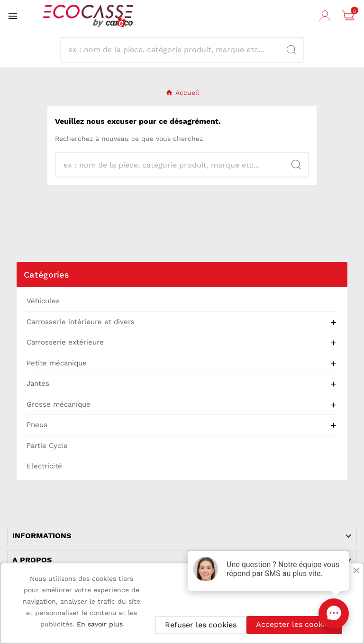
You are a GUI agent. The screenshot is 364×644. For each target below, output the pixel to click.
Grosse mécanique (59, 404)
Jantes (38, 383)
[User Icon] (326, 16)
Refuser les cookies (201, 625)
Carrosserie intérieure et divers (81, 322)
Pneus (37, 425)
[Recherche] (174, 50)
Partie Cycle (47, 446)
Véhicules (43, 301)
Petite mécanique (57, 363)
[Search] (291, 50)
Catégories (46, 275)
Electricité (44, 466)
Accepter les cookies (294, 624)
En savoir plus (100, 624)
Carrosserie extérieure (65, 342)
